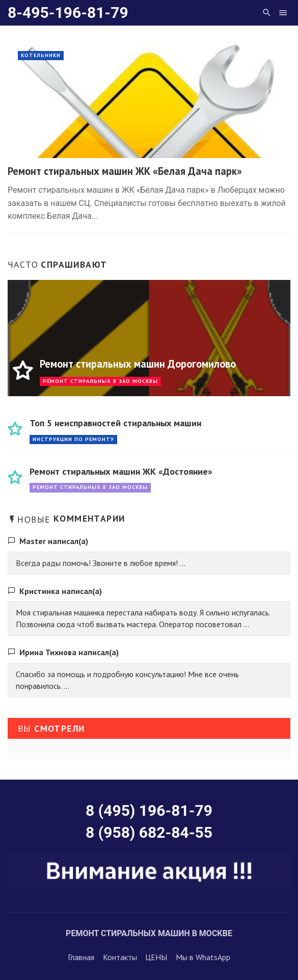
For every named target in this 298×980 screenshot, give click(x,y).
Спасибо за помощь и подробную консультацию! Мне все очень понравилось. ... (127, 680)
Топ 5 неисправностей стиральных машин (115, 423)
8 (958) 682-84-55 (149, 832)
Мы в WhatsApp (203, 957)
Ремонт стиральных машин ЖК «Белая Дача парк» (125, 171)
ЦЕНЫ (156, 957)
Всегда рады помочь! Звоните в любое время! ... (101, 563)
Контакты (120, 957)
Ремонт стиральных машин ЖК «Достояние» (121, 471)
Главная (81, 957)
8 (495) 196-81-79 (149, 810)
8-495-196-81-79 (68, 12)
